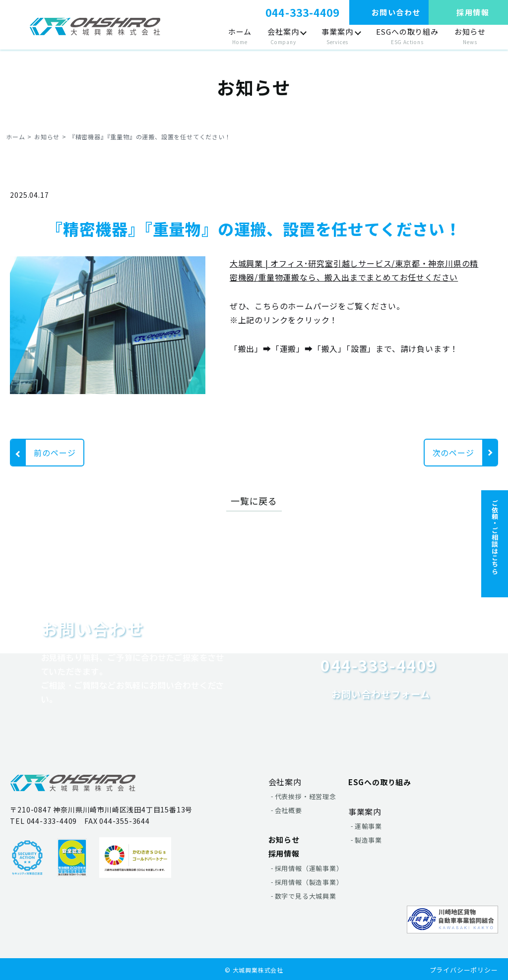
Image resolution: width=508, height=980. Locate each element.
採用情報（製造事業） (309, 882)
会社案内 (283, 37)
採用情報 (284, 853)
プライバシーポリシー (464, 970)
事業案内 (337, 37)
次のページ (453, 453)
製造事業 (368, 840)
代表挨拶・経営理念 (306, 796)
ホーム (240, 37)
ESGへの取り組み (407, 37)
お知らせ (470, 37)
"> (95, 27)
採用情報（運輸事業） (309, 868)
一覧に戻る (254, 501)
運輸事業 (368, 826)
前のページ (55, 453)
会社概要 (288, 810)
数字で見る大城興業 (306, 896)
